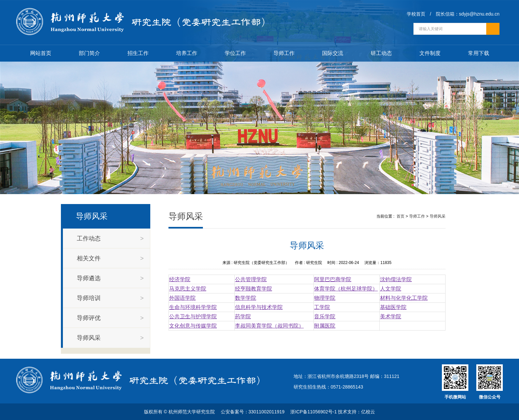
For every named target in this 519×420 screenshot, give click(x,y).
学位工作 (235, 53)
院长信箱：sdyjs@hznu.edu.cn (468, 14)
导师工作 (284, 53)
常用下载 (479, 53)
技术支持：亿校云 (356, 412)
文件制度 (430, 53)
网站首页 (41, 53)
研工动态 (381, 53)
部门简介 (89, 53)
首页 (401, 216)
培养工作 (187, 53)
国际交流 (333, 53)
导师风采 (438, 216)
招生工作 (138, 53)
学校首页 (416, 14)
